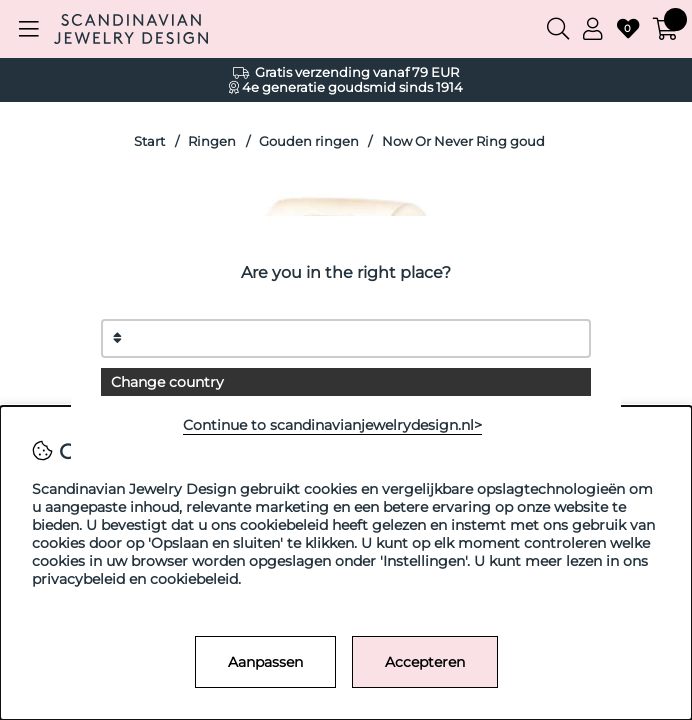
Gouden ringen (309, 141)
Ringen (212, 141)
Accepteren (425, 662)
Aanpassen (265, 662)
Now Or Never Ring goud (463, 141)
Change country (167, 382)
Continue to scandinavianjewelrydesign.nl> (332, 425)
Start (149, 141)
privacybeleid (78, 579)
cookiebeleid (194, 579)
